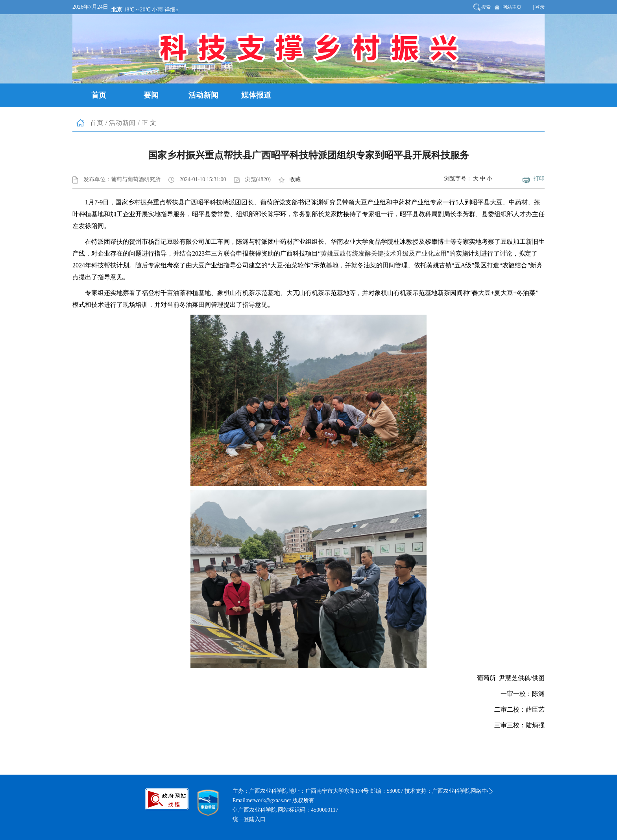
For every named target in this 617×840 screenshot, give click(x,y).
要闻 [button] (151, 95)
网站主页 (512, 7)
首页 (97, 123)
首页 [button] (99, 95)
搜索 (486, 7)
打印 (539, 179)
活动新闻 (122, 123)
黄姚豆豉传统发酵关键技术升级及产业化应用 (384, 253)
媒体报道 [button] (256, 95)
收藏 (295, 179)
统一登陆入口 (249, 819)
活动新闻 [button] (203, 95)
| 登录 (539, 7)
